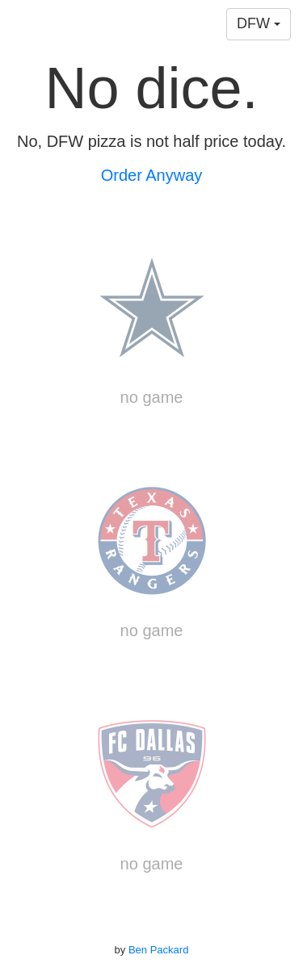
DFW (259, 23)
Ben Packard (158, 950)
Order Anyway (152, 175)
